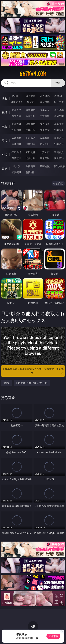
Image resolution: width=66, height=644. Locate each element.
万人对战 (45, 96)
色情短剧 (31, 172)
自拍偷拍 (31, 110)
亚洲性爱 (16, 124)
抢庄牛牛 (59, 102)
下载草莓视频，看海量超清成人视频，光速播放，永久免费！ (33, 371)
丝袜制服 (31, 116)
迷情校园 (16, 158)
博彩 (5, 98)
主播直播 (45, 116)
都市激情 (16, 152)
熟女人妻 (16, 116)
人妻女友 (45, 152)
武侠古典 (59, 152)
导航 (5, 169)
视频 (5, 112)
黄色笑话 (45, 158)
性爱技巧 (59, 158)
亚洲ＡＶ (16, 110)
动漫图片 (59, 138)
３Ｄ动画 (59, 110)
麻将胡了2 (16, 102)
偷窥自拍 (16, 138)
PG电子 (16, 96)
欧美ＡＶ (45, 110)
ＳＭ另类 (59, 116)
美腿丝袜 (16, 144)
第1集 (7, 383)
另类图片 (59, 144)
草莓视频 (45, 166)
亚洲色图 (31, 138)
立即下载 (53, 636)
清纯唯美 (31, 144)
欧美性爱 (59, 124)
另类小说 (31, 158)
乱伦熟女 (45, 130)
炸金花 (31, 102)
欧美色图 (45, 138)
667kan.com (33, 74)
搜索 (58, 83)
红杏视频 (16, 172)
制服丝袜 (16, 130)
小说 (5, 155)
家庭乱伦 (31, 152)
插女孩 (16, 166)
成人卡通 (45, 124)
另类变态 (59, 130)
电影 (5, 127)
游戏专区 (59, 96)
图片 (5, 141)
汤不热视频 (59, 166)
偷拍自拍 (31, 124)
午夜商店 (31, 166)
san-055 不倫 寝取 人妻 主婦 (32, 383)
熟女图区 (45, 144)
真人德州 (31, 96)
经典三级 (31, 130)
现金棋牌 (45, 102)
